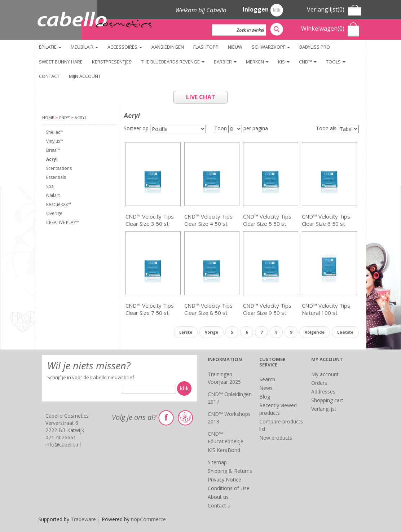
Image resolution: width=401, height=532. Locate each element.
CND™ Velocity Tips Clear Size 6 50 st (326, 220)
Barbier (225, 62)
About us (218, 497)
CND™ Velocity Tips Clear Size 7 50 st (150, 309)
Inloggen (263, 10)
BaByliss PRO (315, 47)
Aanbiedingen (168, 47)
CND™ (308, 62)
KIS (284, 62)
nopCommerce (148, 519)
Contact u (219, 505)
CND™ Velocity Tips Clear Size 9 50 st (267, 309)
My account (325, 374)
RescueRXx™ (59, 204)
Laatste (345, 332)
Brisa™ (53, 150)
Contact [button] (49, 76)
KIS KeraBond (224, 450)
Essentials (56, 177)
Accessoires (125, 47)
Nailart (53, 195)
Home (48, 117)
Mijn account (85, 76)
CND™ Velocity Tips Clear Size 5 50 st (267, 220)
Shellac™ (55, 132)
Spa (50, 186)
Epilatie (50, 47)
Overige (54, 213)
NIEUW (235, 47)
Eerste (186, 332)
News (266, 388)
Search (267, 379)
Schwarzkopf (271, 47)
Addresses (323, 392)
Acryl (52, 159)
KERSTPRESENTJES (112, 62)
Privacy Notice (224, 480)
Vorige (211, 332)
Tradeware (84, 519)
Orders (319, 383)
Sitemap (217, 462)
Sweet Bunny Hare (61, 62)
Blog (265, 397)
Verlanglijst (324, 409)
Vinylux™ (55, 141)
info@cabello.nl (63, 445)
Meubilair (84, 47)
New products (276, 438)
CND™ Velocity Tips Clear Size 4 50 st (208, 220)
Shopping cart (327, 400)
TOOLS (336, 62)
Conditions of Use (229, 488)
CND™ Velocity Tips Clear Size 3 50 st (150, 220)
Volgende (315, 332)
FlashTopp (206, 47)
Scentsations (59, 168)
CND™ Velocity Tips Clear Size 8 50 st (208, 309)
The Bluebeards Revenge (173, 62)
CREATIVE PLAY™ (63, 222)
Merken (257, 62)
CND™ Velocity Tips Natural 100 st (326, 309)
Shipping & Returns (230, 471)
